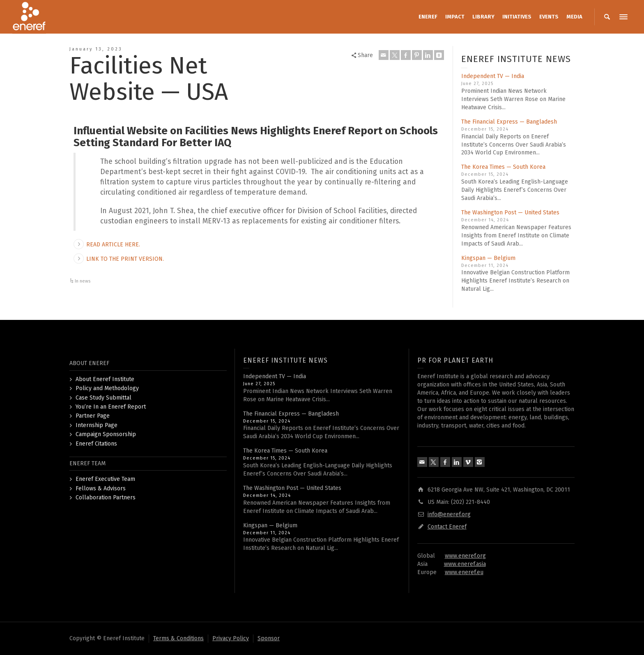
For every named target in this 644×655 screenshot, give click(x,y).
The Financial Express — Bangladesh (509, 122)
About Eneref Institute (105, 379)
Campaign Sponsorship (106, 434)
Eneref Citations (96, 444)
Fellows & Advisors (101, 488)
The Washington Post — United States (510, 213)
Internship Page (97, 425)
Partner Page (93, 416)
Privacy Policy (231, 638)
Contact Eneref (447, 527)
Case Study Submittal (103, 398)
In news (83, 281)
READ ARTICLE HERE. (113, 245)
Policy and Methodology (107, 388)
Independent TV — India (493, 76)
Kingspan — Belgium (488, 258)
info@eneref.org (449, 514)
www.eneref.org (465, 556)
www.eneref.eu (464, 572)
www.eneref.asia (465, 564)
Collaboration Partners (106, 498)
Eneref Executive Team (105, 479)
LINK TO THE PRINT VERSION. (125, 259)
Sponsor (269, 638)
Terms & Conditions (178, 638)
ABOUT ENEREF (89, 363)
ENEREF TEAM (87, 463)
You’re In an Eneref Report (111, 407)
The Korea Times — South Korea (503, 167)
